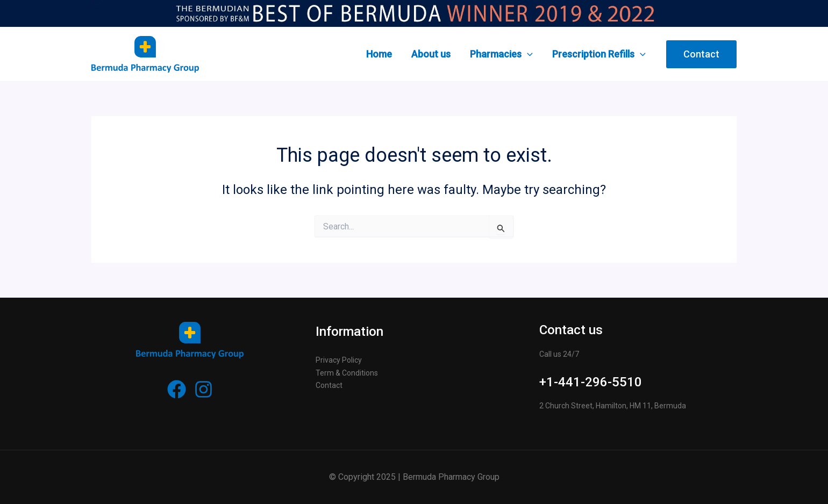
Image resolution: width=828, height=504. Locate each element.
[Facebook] (177, 389)
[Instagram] (204, 389)
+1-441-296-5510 (591, 382)
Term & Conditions (347, 373)
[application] (527, 54)
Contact (329, 385)
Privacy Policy (339, 360)
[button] (701, 54)
